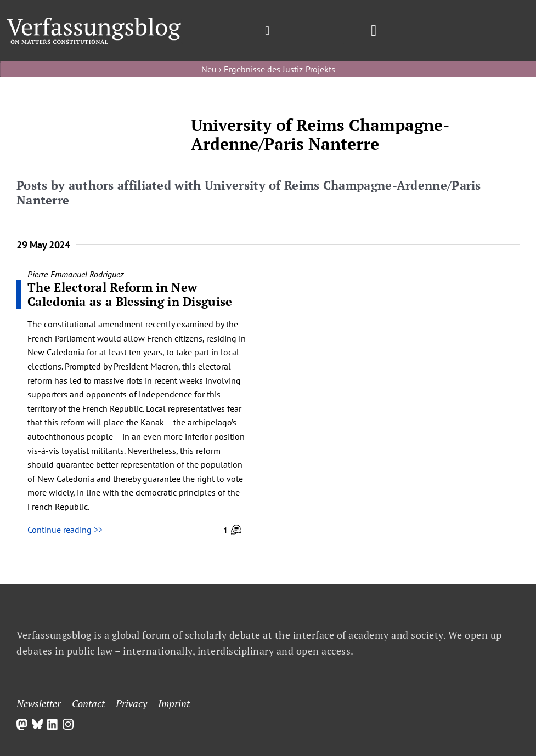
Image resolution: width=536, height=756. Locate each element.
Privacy (131, 703)
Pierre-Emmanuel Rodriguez (76, 274)
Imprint (174, 703)
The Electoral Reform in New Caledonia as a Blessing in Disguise (130, 294)
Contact (88, 703)
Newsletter (39, 703)
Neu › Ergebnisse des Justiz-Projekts (268, 69)
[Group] (94, 22)
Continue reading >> (65, 530)
